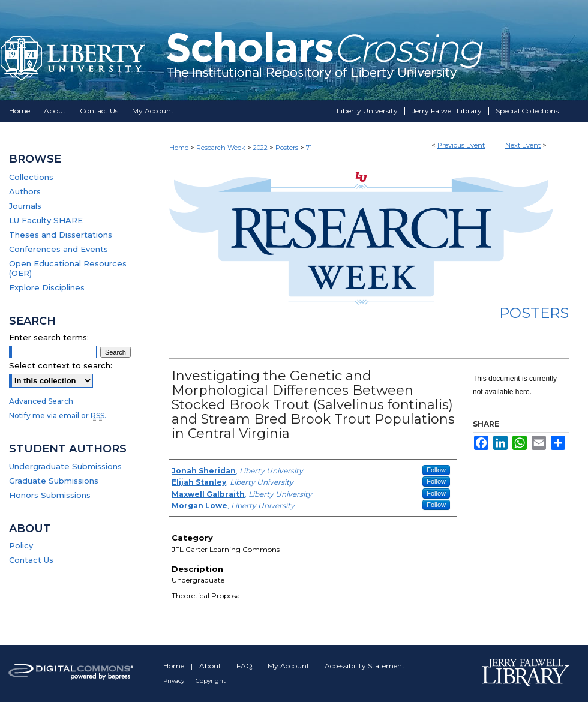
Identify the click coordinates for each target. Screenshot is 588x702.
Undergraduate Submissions (65, 466)
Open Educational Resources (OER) (68, 268)
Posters (288, 148)
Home (179, 148)
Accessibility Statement (365, 666)
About (211, 666)
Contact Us (31, 560)
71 (309, 148)
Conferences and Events (58, 249)
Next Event (523, 145)
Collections (31, 177)
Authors (25, 191)
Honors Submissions (50, 495)
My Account (289, 666)
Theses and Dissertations (61, 235)
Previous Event (461, 145)
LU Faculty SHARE (46, 220)
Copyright (211, 681)
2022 (261, 148)
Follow (436, 470)
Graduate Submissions (54, 481)
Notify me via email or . (58, 415)
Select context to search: (61, 365)
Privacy (175, 681)
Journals (25, 206)
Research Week (222, 148)
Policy (21, 545)
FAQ (245, 666)
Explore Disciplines (47, 287)
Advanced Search (41, 401)
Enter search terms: (49, 337)
